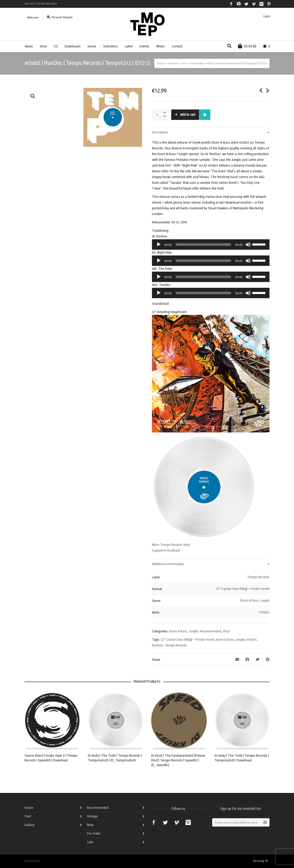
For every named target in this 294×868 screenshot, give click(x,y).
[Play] (159, 244)
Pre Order (94, 833)
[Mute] (248, 244)
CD (56, 46)
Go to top (261, 861)
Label (129, 46)
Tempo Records (258, 577)
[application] (211, 244)
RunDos (157, 645)
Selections (111, 46)
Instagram (261, 4)
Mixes (161, 46)
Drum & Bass (250, 600)
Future (29, 808)
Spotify (239, 4)
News (29, 46)
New (90, 825)
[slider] (203, 244)
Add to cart (188, 115)
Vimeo (254, 4)
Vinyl (43, 46)
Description (160, 132)
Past (28, 816)
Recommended (210, 631)
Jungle (265, 600)
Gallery (29, 825)
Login (267, 16)
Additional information (168, 564)
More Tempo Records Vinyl (171, 545)
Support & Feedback (166, 550)
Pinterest (269, 4)
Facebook (231, 4)
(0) (247, 46)
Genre (92, 46)
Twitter (246, 4)
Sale (90, 842)
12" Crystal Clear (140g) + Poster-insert (243, 589)
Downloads (73, 46)
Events (145, 46)
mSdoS (264, 612)
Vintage (93, 816)
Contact (177, 46)
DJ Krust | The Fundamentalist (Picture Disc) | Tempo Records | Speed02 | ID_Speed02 (178, 760)
